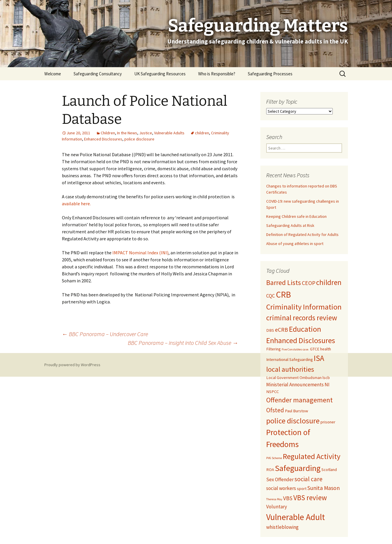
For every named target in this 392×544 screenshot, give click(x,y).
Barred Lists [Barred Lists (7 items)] (284, 283)
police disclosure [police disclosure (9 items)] (293, 421)
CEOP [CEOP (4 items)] (309, 283)
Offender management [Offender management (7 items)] (299, 400)
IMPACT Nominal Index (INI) (140, 253)
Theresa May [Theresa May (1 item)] (274, 499)
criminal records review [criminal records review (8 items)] (302, 318)
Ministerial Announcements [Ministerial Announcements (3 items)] (295, 385)
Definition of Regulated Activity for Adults (302, 234)
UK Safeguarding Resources (160, 74)
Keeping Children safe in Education (297, 216)
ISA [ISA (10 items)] (319, 358)
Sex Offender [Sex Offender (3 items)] (280, 479)
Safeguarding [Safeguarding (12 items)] (298, 468)
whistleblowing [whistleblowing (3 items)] (282, 527)
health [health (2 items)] (326, 349)
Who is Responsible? (217, 74)
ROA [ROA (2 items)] (270, 470)
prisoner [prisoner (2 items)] (328, 422)
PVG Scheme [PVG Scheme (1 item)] (274, 458)
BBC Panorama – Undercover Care (105, 334)
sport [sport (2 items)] (302, 489)
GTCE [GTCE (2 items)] (315, 349)
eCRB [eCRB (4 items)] (282, 330)
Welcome (53, 74)
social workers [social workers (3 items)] (281, 488)
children (202, 133)
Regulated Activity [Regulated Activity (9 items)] (312, 456)
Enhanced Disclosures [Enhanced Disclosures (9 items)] (301, 340)
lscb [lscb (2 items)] (326, 378)
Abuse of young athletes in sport (295, 244)
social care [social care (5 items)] (309, 479)
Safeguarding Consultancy (98, 74)
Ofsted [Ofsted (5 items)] (275, 410)
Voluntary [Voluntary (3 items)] (277, 507)
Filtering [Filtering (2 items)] (273, 349)
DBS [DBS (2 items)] (270, 330)
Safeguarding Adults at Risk (290, 225)
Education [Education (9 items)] (305, 329)
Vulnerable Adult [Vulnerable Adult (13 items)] (296, 517)
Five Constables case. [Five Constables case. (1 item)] (295, 349)
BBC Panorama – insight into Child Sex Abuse (183, 343)
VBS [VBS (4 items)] (288, 498)
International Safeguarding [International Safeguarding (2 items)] (290, 359)
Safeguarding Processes (270, 74)
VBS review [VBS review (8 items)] (310, 498)
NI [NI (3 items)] (327, 385)
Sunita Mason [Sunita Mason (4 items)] (324, 488)
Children (108, 133)
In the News (127, 133)
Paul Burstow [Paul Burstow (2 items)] (296, 411)
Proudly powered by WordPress (72, 365)
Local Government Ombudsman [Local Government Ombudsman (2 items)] (294, 378)
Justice (146, 133)
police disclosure (139, 139)
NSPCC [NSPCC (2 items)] (272, 392)
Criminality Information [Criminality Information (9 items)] (304, 307)
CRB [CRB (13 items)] (283, 294)
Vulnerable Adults (169, 133)
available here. (76, 204)
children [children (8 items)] (329, 282)
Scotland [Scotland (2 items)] (329, 470)
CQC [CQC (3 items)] (271, 296)
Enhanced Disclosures (103, 139)
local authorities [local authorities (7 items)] (290, 369)
